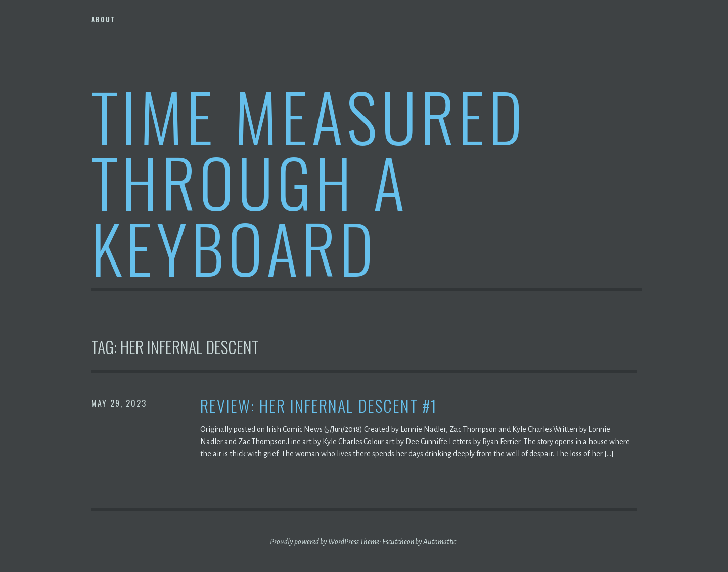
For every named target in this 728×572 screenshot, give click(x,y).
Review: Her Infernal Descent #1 (319, 406)
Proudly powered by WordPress (314, 542)
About (103, 19)
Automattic (440, 542)
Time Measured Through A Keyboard (309, 181)
